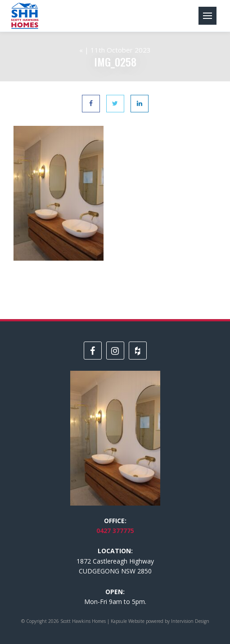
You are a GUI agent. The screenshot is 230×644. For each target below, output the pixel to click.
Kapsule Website (128, 621)
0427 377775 (115, 531)
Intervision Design (190, 621)
